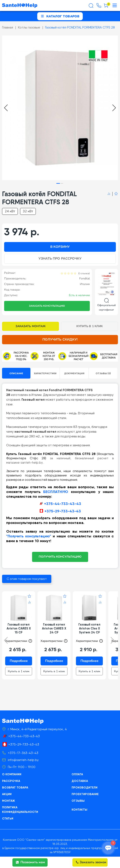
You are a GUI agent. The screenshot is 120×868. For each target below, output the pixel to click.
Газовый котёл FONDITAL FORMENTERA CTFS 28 (80, 27)
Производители (85, 787)
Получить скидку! (60, 340)
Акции (7, 794)
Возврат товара (15, 787)
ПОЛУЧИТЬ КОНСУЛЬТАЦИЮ (60, 557)
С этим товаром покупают (27, 579)
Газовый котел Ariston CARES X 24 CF (54, 628)
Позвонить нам (30, 862)
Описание (16, 373)
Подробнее (19, 661)
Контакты (79, 810)
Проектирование (85, 794)
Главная (8, 27)
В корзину (60, 247)
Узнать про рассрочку (60, 259)
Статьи (8, 818)
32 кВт (28, 211)
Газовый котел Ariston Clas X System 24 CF (89, 628)
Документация (74, 373)
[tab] (58, 183)
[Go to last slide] (6, 108)
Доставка (80, 781)
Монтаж (8, 801)
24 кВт (10, 211)
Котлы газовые (29, 27)
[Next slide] (114, 108)
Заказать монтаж (31, 326)
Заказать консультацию (47, 306)
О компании (12, 774)
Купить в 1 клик (89, 326)
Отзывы (78, 801)
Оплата (77, 774)
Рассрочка (11, 781)
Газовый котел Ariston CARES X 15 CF (19, 628)
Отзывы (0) (103, 373)
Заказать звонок (91, 862)
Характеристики (45, 373)
